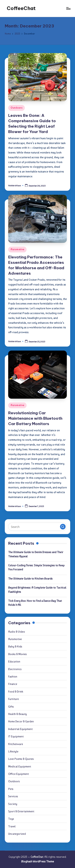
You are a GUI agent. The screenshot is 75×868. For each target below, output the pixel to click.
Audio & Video (17, 632)
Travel (12, 826)
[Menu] (68, 8)
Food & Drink (16, 692)
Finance (13, 684)
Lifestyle (13, 751)
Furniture (13, 699)
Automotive (17, 249)
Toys (11, 819)
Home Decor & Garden (21, 721)
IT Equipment (16, 736)
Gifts (11, 707)
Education (14, 661)
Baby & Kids (15, 646)
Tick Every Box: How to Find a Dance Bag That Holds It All (35, 603)
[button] (63, 527)
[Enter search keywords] (37, 527)
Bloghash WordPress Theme (38, 861)
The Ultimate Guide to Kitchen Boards (30, 579)
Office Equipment (18, 774)
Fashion (13, 676)
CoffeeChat (21, 8)
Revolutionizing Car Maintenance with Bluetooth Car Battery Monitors (35, 418)
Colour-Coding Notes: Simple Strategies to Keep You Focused (36, 567)
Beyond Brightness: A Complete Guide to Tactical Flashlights (37, 590)
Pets (11, 789)
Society (13, 804)
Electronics (15, 669)
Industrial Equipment (20, 729)
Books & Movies (17, 654)
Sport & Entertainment (21, 811)
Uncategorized (17, 834)
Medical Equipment (20, 766)
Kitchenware (16, 744)
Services (13, 796)
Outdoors (16, 108)
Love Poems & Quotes (21, 759)
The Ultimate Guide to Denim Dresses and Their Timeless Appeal (36, 554)
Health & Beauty (17, 714)
